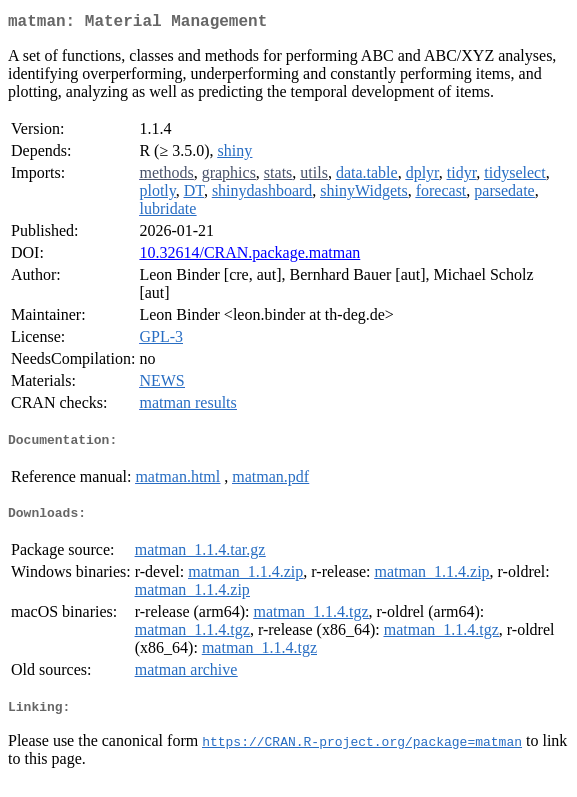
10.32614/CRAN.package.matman (249, 256)
